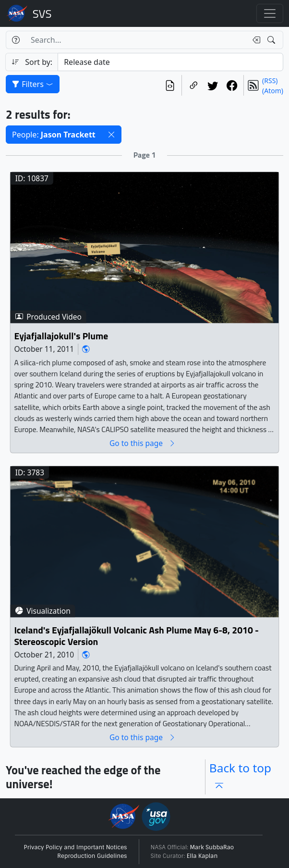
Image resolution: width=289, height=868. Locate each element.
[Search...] (136, 40)
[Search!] (272, 40)
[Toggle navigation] (270, 13)
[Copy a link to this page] (193, 85)
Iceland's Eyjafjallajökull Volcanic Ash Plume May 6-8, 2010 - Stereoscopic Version (136, 636)
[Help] (16, 40)
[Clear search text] (254, 40)
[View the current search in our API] (170, 85)
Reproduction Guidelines (92, 856)
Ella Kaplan (202, 856)
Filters (33, 84)
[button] (111, 135)
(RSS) (270, 81)
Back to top (240, 777)
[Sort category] (170, 62)
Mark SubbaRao (212, 847)
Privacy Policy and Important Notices (76, 847)
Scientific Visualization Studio (42, 13)
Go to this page (143, 443)
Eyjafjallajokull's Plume (61, 336)
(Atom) (273, 91)
